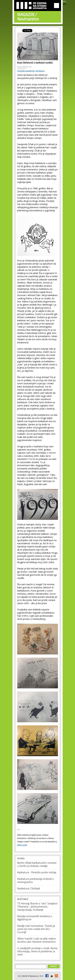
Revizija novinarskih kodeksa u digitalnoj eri (35, 918)
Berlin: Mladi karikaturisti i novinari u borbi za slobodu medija (37, 865)
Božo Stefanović (24, 67)
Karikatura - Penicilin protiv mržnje (37, 873)
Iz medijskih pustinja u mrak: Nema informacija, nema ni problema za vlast (37, 952)
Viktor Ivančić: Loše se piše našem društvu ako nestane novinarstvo (36, 940)
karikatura (40, 71)
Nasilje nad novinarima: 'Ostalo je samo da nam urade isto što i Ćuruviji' (36, 929)
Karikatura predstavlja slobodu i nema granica (36, 881)
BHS (65, 2)
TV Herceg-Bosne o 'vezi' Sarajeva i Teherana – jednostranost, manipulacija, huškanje (37, 907)
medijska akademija (26, 71)
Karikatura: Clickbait (29, 889)
